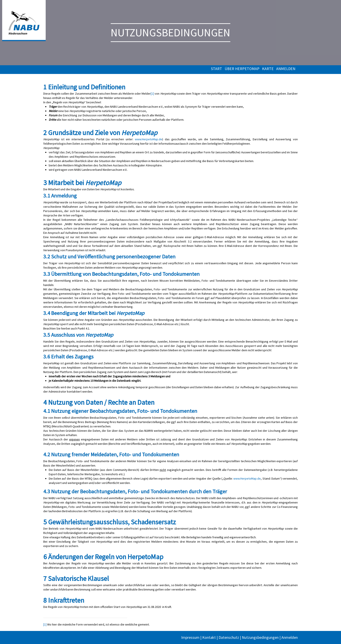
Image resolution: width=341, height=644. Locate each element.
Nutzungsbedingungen (260, 637)
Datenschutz (229, 637)
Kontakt (209, 637)
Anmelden (286, 69)
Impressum (190, 637)
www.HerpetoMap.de (149, 139)
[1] (152, 94)
